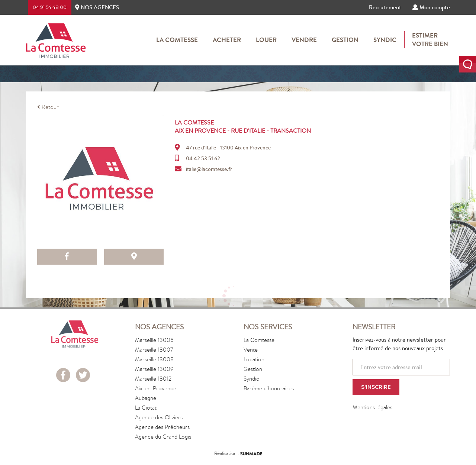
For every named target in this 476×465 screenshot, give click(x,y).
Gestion (345, 40)
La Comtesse (177, 40)
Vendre (304, 40)
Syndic (385, 40)
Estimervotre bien (430, 40)
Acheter (227, 40)
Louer (266, 40)
